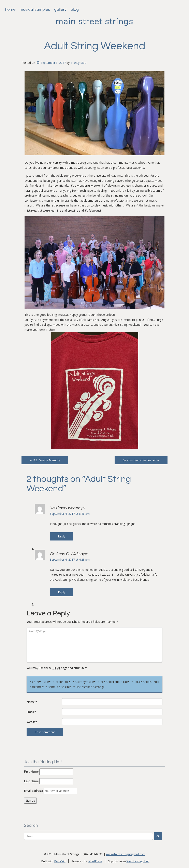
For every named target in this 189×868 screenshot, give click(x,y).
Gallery (60, 10)
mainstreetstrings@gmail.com (126, 854)
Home (10, 10)
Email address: (33, 791)
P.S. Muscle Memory (45, 460)
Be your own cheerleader (141, 460)
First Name (31, 771)
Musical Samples (35, 10)
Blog (75, 10)
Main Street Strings (94, 21)
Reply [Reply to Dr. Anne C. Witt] (62, 592)
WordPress (95, 861)
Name (32, 702)
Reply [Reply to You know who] (62, 536)
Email (31, 712)
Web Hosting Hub (138, 861)
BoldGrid (60, 861)
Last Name (31, 781)
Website (32, 722)
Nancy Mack (79, 63)
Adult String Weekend (95, 46)
